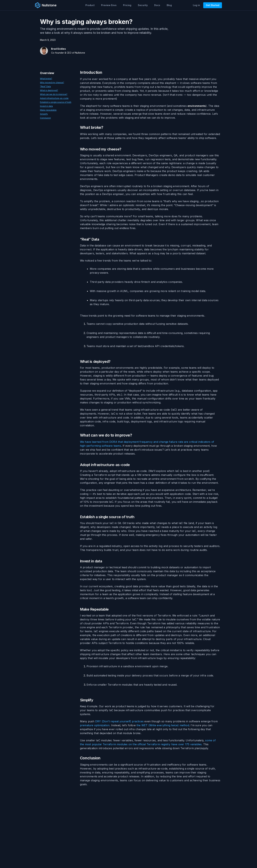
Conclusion (45, 118)
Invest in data (46, 106)
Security (143, 5)
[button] (90, 5)
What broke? (46, 79)
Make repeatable (48, 110)
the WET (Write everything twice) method (163, 725)
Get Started (213, 5)
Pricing (127, 5)
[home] (46, 5)
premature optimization (95, 725)
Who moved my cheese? (52, 83)
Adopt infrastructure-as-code (54, 98)
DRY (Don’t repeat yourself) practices (119, 721)
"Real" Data (45, 86)
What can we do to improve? (54, 94)
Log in (196, 5)
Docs (157, 5)
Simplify (44, 114)
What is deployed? (49, 90)
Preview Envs (109, 5)
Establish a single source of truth (56, 102)
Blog (169, 5)
